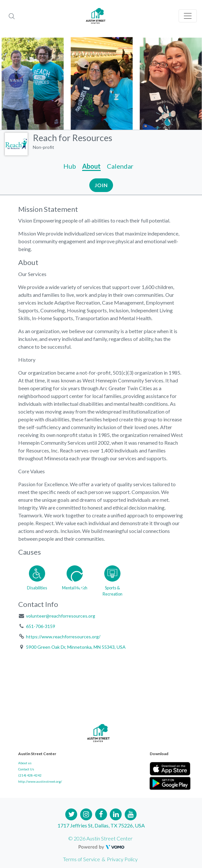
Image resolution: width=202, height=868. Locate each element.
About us (25, 763)
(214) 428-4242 (30, 775)
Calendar (120, 166)
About (91, 166)
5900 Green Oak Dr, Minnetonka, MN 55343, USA (76, 647)
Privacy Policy (122, 859)
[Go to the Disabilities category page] (37, 580)
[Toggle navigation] (188, 16)
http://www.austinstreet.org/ (40, 781)
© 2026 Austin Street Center (100, 838)
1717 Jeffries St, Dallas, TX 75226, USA (101, 825)
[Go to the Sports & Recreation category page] (112, 580)
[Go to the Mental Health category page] (75, 580)
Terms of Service (82, 859)
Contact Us (26, 769)
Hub (70, 166)
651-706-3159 (41, 626)
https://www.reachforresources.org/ (63, 637)
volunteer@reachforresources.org (61, 616)
